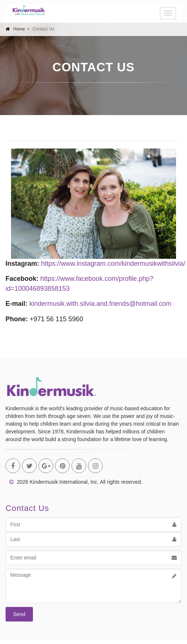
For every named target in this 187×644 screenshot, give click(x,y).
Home (19, 29)
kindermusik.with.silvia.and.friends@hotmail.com (100, 304)
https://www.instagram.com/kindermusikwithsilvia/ (113, 264)
